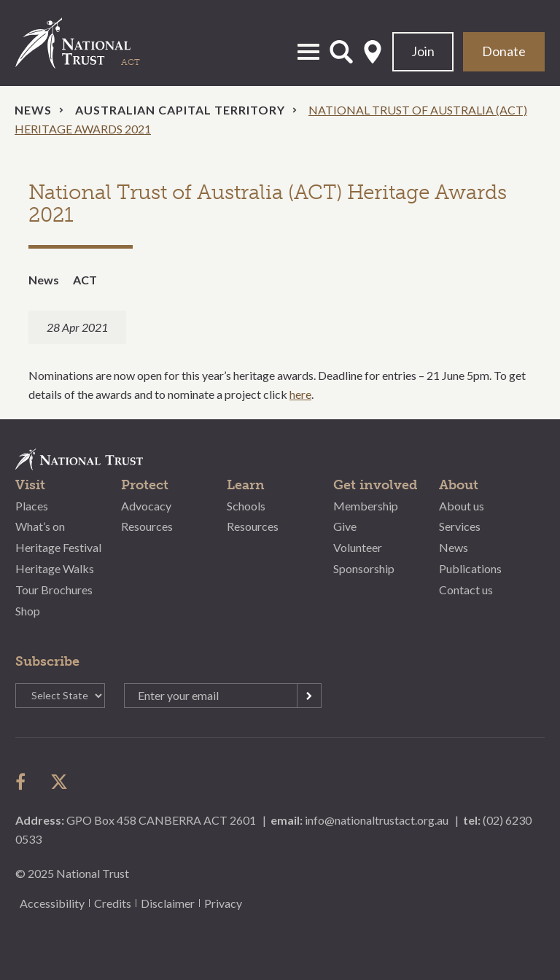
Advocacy (146, 506)
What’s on (40, 526)
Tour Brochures (54, 590)
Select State (373, 52)
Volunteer (358, 547)
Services (460, 526)
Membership (366, 506)
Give (345, 526)
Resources (147, 526)
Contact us (466, 590)
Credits (113, 903)
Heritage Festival (58, 547)
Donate (504, 51)
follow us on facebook (24, 782)
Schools (246, 506)
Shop (28, 611)
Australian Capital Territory (180, 110)
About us (462, 506)
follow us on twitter (59, 782)
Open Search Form (341, 52)
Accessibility (52, 903)
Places (32, 506)
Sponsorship (364, 568)
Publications (470, 568)
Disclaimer (168, 903)
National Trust (88, 43)
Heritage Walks (55, 568)
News (33, 110)
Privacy (223, 903)
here (300, 394)
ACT (85, 280)
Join (423, 51)
